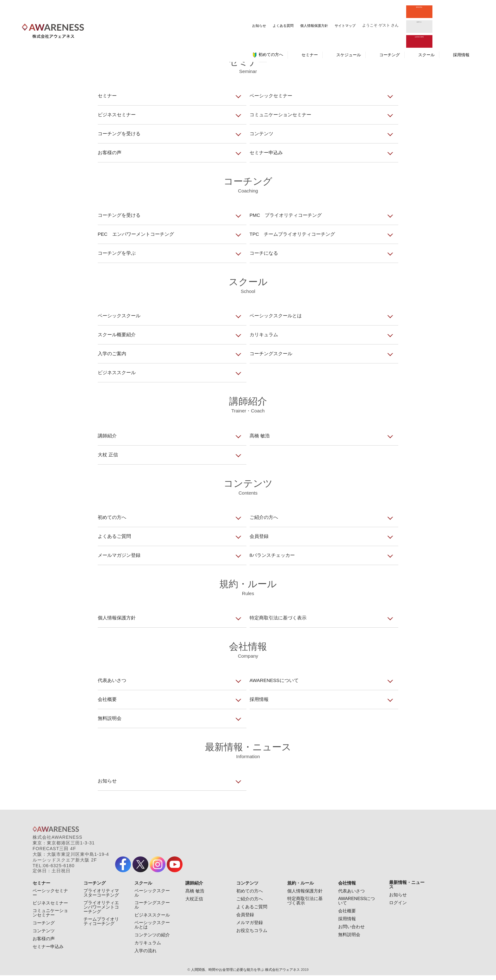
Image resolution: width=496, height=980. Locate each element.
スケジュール (349, 23)
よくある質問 (201, 10)
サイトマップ (263, 10)
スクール (426, 23)
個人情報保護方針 (232, 10)
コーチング (390, 23)
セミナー (310, 23)
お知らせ (177, 10)
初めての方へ (268, 23)
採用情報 (461, 23)
